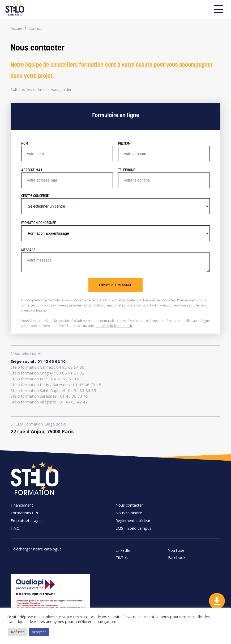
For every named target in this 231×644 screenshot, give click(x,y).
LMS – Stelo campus (133, 528)
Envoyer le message (115, 285)
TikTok (122, 557)
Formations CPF (25, 513)
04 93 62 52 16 (45, 379)
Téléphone (127, 170)
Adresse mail (32, 170)
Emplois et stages (27, 520)
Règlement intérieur (133, 520)
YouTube (176, 550)
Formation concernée (39, 223)
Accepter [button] (39, 632)
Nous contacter (129, 505)
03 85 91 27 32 (48, 373)
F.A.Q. (16, 528)
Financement (22, 505)
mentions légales (34, 310)
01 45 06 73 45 (56, 385)
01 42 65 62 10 (38, 361)
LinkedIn (123, 550)
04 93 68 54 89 (48, 367)
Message (28, 250)
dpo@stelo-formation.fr (114, 326)
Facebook (177, 557)
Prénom (124, 144)
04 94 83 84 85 (53, 391)
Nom (25, 144)
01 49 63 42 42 (49, 402)
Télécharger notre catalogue (36, 549)
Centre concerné (35, 196)
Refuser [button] (18, 632)
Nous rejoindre (129, 513)
